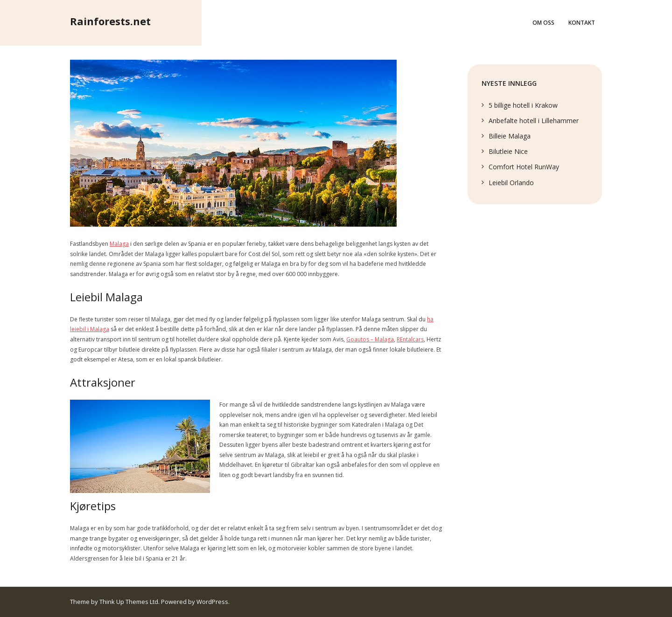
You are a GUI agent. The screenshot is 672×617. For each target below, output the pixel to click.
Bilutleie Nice (508, 151)
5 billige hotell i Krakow (523, 105)
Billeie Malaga (510, 136)
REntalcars (410, 339)
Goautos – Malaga (370, 339)
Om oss (543, 23)
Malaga (119, 244)
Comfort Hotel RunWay (524, 167)
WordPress (212, 602)
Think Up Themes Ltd (129, 602)
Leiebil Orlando (511, 183)
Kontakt (582, 23)
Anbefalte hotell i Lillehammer (534, 121)
